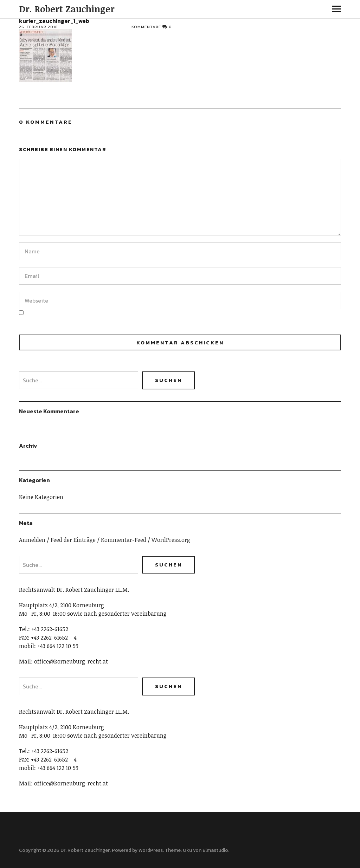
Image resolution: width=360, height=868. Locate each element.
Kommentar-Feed (124, 540)
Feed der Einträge (73, 540)
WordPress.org (171, 540)
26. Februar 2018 (38, 27)
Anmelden (32, 540)
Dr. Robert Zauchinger (67, 9)
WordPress (151, 850)
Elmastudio (215, 850)
